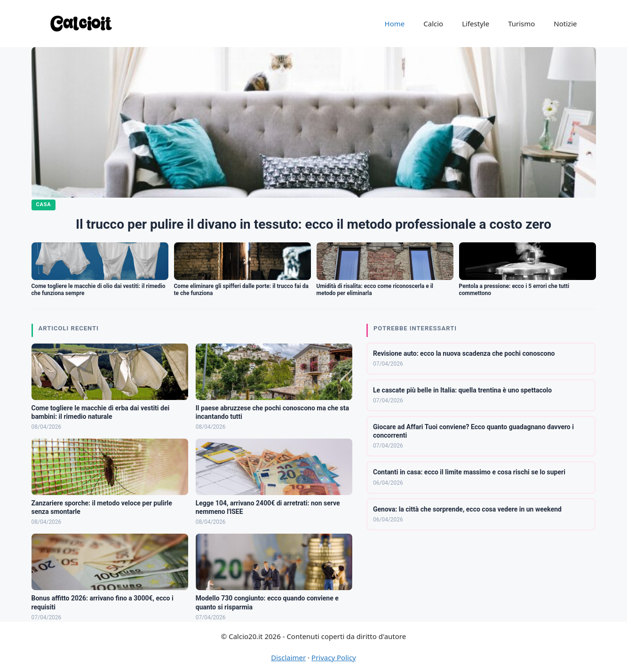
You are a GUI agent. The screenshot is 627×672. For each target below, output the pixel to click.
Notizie (565, 24)
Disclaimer (288, 657)
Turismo (521, 24)
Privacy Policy (334, 657)
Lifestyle (476, 24)
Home (395, 24)
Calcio (433, 24)
